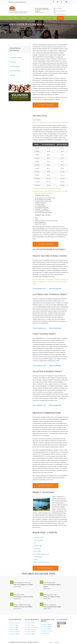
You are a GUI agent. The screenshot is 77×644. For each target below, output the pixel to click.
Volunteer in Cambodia (15, 623)
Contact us (48, 18)
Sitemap (57, 642)
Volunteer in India (14, 627)
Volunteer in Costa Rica (47, 627)
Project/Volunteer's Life (39, 288)
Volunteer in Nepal (14, 629)
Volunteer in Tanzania (31, 632)
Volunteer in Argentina (47, 624)
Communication (38, 557)
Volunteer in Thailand (15, 634)
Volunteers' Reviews (15, 66)
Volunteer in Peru (46, 633)
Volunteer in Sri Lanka (15, 632)
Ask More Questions (15, 71)
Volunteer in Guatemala (16, 58)
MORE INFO (17, 587)
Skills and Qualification (55, 288)
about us (17, 18)
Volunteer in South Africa (32, 629)
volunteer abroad (33, 18)
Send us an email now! (50, 98)
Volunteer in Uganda (31, 634)
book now (60, 18)
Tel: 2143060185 (58, 9)
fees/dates (41, 18)
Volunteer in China (14, 625)
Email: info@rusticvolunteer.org (60, 14)
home (11, 18)
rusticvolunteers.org (21, 2)
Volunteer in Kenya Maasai (32, 627)
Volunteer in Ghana (30, 623)
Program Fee (13, 62)
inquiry (54, 18)
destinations (24, 18)
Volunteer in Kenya (30, 625)
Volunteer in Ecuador (47, 629)
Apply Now (12, 75)
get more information (46, 105)
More (51, 642)
